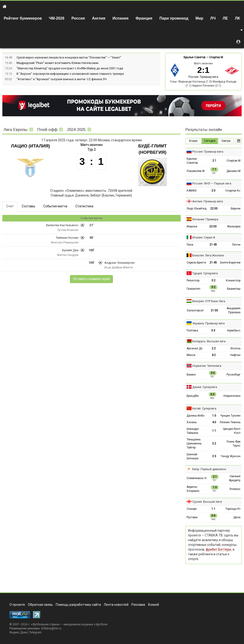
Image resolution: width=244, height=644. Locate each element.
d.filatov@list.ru (51, 628)
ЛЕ (225, 18)
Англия (99, 18)
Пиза (190, 245)
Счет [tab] (10, 206)
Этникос (235, 489)
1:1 (214, 431)
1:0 (214, 416)
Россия (78, 18)
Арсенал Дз (195, 348)
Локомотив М (196, 171)
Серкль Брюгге (196, 263)
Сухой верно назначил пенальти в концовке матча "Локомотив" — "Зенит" (69, 57)
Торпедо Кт (233, 509)
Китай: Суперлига (204, 408)
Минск (191, 355)
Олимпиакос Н (197, 478)
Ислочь (235, 348)
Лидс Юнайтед (197, 209)
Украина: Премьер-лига (208, 323)
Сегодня (210, 141)
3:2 (213, 280)
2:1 (214, 161)
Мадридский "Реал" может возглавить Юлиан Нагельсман (58, 63)
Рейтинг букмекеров (23, 18)
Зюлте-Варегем (230, 263)
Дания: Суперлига (205, 387)
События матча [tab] (55, 206)
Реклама (138, 605)
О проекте (17, 605)
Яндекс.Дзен (18, 632)
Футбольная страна (45, 624)
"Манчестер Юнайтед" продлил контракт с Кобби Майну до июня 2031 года (70, 68)
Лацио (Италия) (31, 146)
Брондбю (193, 396)
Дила (237, 517)
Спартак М (216, 57)
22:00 (214, 209)
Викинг (191, 375)
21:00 (214, 310)
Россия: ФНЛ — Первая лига (212, 183)
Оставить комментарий (91, 279)
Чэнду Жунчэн (231, 456)
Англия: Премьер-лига (208, 201)
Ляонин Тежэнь (230, 422)
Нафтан (235, 355)
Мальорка (234, 226)
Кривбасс (234, 330)
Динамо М (233, 171)
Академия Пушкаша (233, 310)
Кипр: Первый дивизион (209, 469)
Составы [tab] (28, 206)
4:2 (214, 355)
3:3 (213, 330)
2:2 (214, 348)
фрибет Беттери (218, 549)
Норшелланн (232, 396)
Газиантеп (193, 289)
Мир (199, 18)
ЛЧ (213, 18)
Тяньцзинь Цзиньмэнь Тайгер (194, 443)
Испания (120, 18)
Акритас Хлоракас (193, 489)
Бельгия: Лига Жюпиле (208, 255)
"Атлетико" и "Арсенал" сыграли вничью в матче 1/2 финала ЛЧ (62, 79)
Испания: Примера (205, 219)
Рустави (192, 517)
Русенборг (233, 375)
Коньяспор (233, 280)
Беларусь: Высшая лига (209, 341)
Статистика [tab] (84, 206)
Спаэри (192, 509)
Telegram (35, 632)
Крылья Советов (195, 57)
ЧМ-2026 (57, 18)
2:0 (213, 191)
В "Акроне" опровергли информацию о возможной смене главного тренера (70, 74)
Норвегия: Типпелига (207, 366)
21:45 (213, 245)
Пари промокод (174, 18)
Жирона (192, 226)
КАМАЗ (192, 191)
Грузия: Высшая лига (207, 502)
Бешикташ (234, 289)
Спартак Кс (233, 191)
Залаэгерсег (195, 310)
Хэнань (192, 422)
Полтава (192, 330)
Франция (144, 18)
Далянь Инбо (195, 416)
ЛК (238, 18)
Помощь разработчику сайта (78, 605)
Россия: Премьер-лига (203, 77)
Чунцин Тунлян (230, 416)
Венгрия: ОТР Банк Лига (209, 301)
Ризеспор (193, 280)
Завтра (226, 141)
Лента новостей (116, 605)
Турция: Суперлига (205, 273)
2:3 (214, 456)
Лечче (236, 245)
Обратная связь (40, 605)
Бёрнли (236, 209)
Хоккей (153, 605)
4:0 (214, 422)
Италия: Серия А (204, 237)
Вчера (193, 141)
